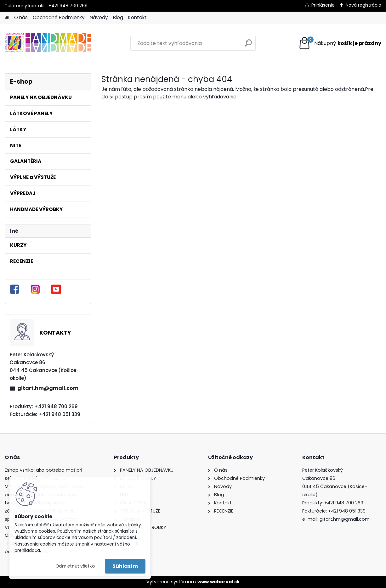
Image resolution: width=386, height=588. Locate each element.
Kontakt (137, 17)
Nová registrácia (363, 5)
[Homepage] (7, 18)
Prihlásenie (323, 5)
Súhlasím (125, 566)
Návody (99, 17)
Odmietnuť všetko (75, 566)
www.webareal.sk (219, 582)
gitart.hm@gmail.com (48, 388)
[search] (248, 45)
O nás (21, 17)
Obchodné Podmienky (59, 17)
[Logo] (48, 43)
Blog (118, 17)
